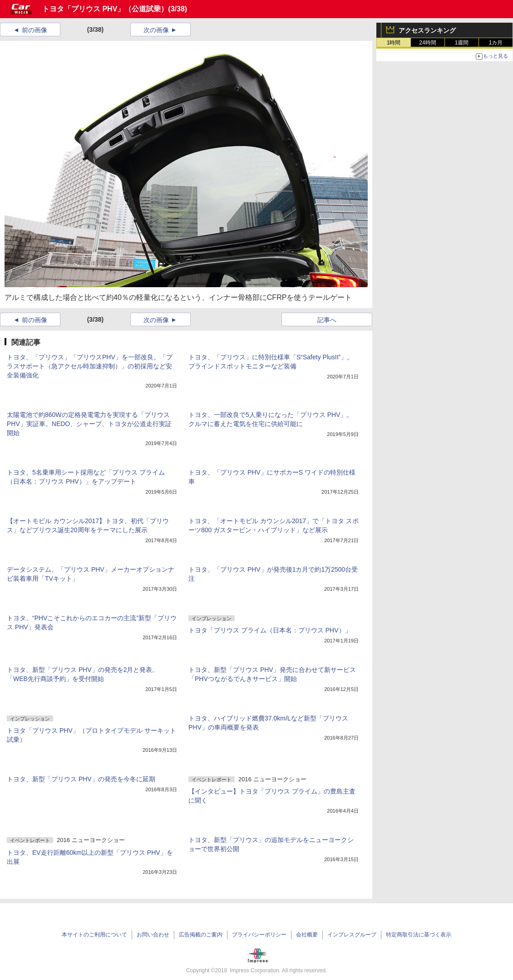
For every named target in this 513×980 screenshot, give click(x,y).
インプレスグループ (352, 935)
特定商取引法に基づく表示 (419, 935)
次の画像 (156, 30)
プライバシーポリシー (259, 935)
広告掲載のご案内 (201, 935)
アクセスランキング (427, 30)
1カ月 (496, 43)
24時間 (427, 43)
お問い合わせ (153, 935)
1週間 (462, 43)
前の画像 (35, 30)
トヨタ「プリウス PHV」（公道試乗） (105, 9)
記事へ (327, 320)
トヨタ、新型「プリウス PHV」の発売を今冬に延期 (81, 779)
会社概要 (307, 935)
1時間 (394, 43)
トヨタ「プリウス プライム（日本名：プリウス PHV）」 (270, 630)
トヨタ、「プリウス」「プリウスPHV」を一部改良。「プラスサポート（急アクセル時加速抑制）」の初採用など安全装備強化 (90, 366)
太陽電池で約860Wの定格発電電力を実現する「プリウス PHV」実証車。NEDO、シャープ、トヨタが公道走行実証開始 (89, 424)
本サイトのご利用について (94, 935)
